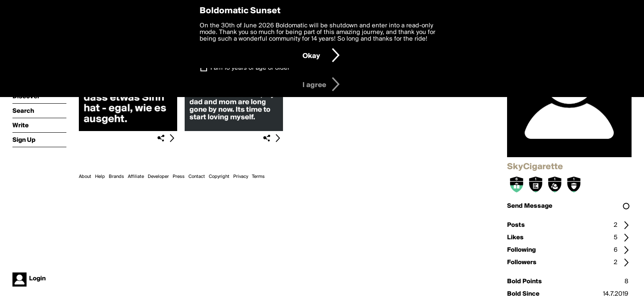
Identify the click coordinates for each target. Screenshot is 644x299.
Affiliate (136, 177)
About (85, 177)
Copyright (219, 177)
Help (100, 177)
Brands (116, 177)
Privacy (241, 177)
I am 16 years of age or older (250, 68)
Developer (158, 177)
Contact (197, 177)
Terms (258, 177)
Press (179, 177)
